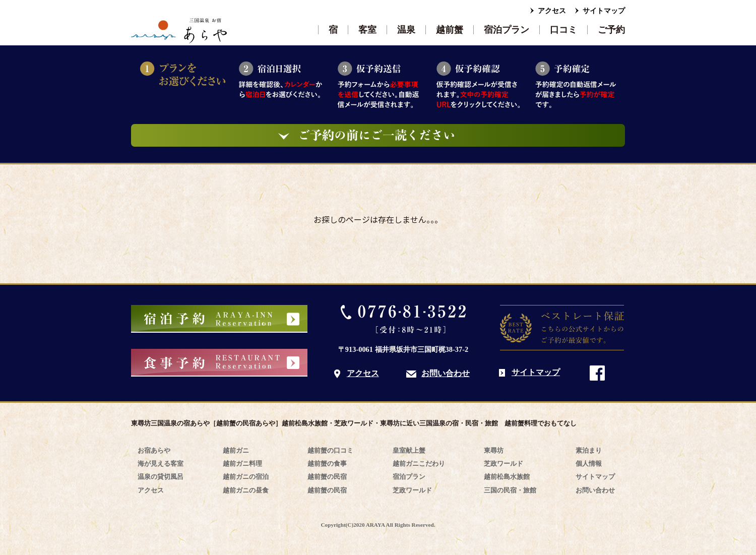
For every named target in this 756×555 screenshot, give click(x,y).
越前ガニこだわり (419, 464)
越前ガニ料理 (242, 464)
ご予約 (611, 30)
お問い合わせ (446, 373)
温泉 (406, 30)
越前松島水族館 (507, 477)
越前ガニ (236, 450)
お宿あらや (154, 450)
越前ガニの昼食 (246, 490)
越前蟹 (450, 30)
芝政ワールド (412, 490)
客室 (367, 30)
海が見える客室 (161, 464)
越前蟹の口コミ (330, 450)
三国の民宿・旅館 (510, 490)
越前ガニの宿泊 (246, 477)
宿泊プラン (507, 30)
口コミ (563, 30)
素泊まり (589, 450)
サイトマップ (604, 11)
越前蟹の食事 (327, 464)
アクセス (552, 11)
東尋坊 (494, 450)
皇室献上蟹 (409, 450)
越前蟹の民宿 (327, 477)
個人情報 (589, 464)
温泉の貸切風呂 (161, 477)
